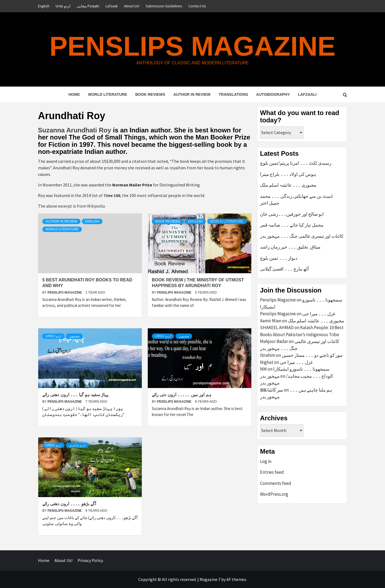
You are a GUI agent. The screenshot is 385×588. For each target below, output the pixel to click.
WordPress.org (274, 494)
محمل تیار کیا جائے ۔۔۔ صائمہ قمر (292, 225)
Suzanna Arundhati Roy (75, 130)
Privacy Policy (90, 560)
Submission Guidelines (164, 6)
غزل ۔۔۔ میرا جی (319, 314)
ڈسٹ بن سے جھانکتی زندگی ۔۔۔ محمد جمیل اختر (296, 200)
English (44, 6)
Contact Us (197, 6)
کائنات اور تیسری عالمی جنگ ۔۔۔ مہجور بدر (302, 236)
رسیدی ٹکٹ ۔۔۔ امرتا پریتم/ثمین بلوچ (296, 163)
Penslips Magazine (193, 46)
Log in (266, 461)
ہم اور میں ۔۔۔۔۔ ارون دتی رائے (182, 395)
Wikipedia (96, 206)
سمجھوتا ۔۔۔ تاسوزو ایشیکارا (301, 369)
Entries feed (272, 472)
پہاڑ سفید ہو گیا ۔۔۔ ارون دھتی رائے (75, 395)
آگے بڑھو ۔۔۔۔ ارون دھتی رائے (69, 504)
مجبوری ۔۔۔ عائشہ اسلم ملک (288, 185)
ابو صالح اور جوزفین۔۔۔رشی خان (292, 214)
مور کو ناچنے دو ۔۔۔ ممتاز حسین (312, 355)
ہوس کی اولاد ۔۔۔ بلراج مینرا (288, 174)
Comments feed (276, 483)
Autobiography (273, 94)
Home (74, 94)
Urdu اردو (63, 6)
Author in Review (192, 94)
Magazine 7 (210, 579)
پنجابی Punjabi (88, 6)
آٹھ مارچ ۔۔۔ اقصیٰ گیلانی (284, 269)
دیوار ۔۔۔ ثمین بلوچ (279, 258)
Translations (233, 94)
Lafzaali (112, 6)
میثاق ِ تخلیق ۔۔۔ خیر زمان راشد (290, 247)
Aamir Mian (271, 321)
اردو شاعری (77, 445)
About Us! (132, 6)
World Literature (107, 94)
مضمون (74, 336)
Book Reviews (150, 94)
